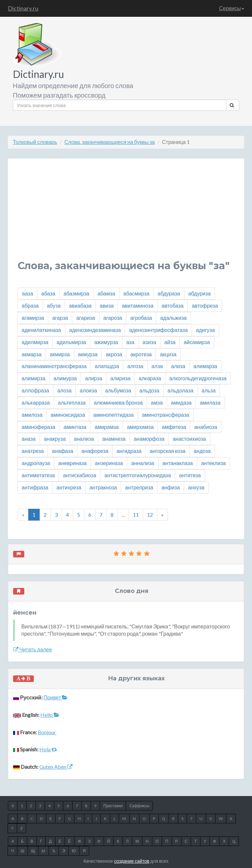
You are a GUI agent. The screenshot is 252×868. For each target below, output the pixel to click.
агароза (113, 318)
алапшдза (107, 366)
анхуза (196, 487)
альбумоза (118, 390)
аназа (29, 439)
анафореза (95, 451)
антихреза (69, 487)
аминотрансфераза (166, 415)
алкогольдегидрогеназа (198, 378)
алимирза (33, 378)
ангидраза (129, 451)
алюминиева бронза (118, 402)
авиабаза (80, 305)
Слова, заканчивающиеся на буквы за (109, 142)
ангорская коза (168, 451)
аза (130, 342)
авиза (107, 305)
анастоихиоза (189, 439)
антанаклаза (178, 463)
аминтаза (75, 427)
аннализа (143, 463)
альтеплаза (72, 402)
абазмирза (77, 293)
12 (150, 515)
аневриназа (72, 463)
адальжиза (173, 318)
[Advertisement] (126, 214)
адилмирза (35, 342)
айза (170, 342)
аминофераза (38, 427)
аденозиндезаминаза (95, 330)
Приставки (113, 806)
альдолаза (181, 390)
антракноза (103, 487)
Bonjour (47, 732)
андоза (202, 451)
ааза (28, 293)
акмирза (60, 354)
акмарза (32, 354)
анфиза (171, 487)
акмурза (88, 354)
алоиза (88, 390)
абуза (54, 305)
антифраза (35, 487)
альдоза (149, 390)
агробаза (141, 318)
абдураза (169, 293)
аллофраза (35, 390)
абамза (106, 293)
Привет (56, 697)
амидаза (181, 402)
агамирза (33, 318)
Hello (50, 715)
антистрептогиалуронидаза (138, 475)
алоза (64, 390)
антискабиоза (80, 475)
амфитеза (174, 427)
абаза (48, 293)
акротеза (141, 354)
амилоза (32, 415)
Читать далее (32, 649)
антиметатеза (38, 475)
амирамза (107, 427)
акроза (114, 354)
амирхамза (140, 427)
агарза (60, 318)
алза (157, 366)
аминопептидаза (113, 415)
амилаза (210, 402)
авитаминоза (137, 305)
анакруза (55, 439)
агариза (85, 318)
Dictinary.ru (23, 8)
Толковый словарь (35, 142)
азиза (149, 342)
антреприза (139, 487)
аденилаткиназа (41, 330)
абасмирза (136, 293)
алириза (120, 378)
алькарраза (36, 402)
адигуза (205, 330)
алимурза (65, 378)
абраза (30, 305)
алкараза (150, 378)
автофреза (205, 305)
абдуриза (200, 293)
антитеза (190, 475)
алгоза (135, 366)
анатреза (33, 451)
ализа (178, 366)
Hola (48, 749)
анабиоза (206, 427)
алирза (94, 378)
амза (157, 402)
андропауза (36, 463)
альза (209, 390)
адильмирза (71, 342)
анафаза (63, 451)
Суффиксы (139, 806)
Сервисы (232, 8)
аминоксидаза (68, 415)
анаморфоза (149, 439)
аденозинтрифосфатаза (158, 330)
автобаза (173, 305)
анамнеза (114, 439)
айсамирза (197, 342)
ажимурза (106, 342)
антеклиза (213, 463)
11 (136, 515)
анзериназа (109, 463)
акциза (168, 354)
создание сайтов (132, 861)
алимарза (205, 366)
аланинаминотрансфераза (54, 366)
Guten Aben (56, 767)
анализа (84, 439)
